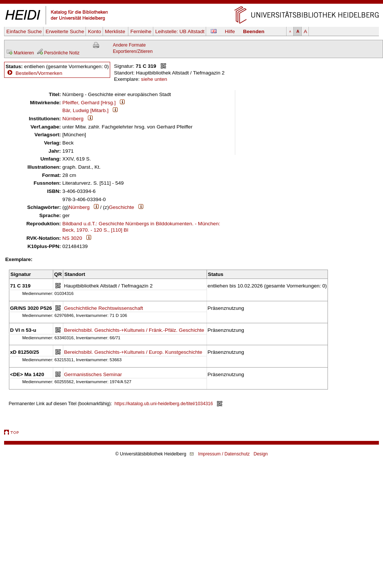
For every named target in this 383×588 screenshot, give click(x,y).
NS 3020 (72, 238)
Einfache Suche (24, 31)
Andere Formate (129, 45)
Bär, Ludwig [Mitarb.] (86, 110)
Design (261, 454)
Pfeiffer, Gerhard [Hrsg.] (89, 103)
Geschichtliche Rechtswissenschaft (103, 308)
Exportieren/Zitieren (133, 51)
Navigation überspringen (191, 3)
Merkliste (116, 31)
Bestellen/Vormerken (39, 73)
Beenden (254, 31)
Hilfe (230, 31)
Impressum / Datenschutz (224, 454)
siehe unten (154, 79)
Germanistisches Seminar (93, 374)
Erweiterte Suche (65, 31)
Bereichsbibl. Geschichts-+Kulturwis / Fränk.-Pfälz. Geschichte (134, 330)
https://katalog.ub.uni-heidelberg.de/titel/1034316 (164, 404)
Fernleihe (141, 31)
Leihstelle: (180, 31)
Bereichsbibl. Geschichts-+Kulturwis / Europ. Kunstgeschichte (133, 352)
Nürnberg (73, 119)
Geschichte (121, 207)
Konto (95, 31)
